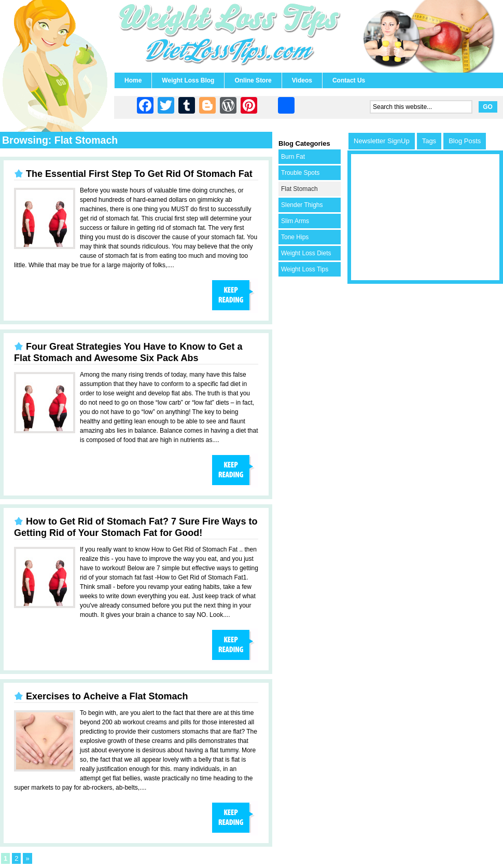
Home (133, 80)
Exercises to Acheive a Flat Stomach (107, 696)
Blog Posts (465, 141)
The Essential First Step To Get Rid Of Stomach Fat (139, 174)
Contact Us (349, 80)
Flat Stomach (299, 189)
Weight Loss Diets (306, 253)
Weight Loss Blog (188, 80)
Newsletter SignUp (382, 141)
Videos (302, 80)
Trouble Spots (300, 173)
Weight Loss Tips (305, 269)
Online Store (253, 80)
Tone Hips (295, 237)
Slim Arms (295, 221)
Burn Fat (293, 157)
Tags (429, 141)
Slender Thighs (302, 205)
